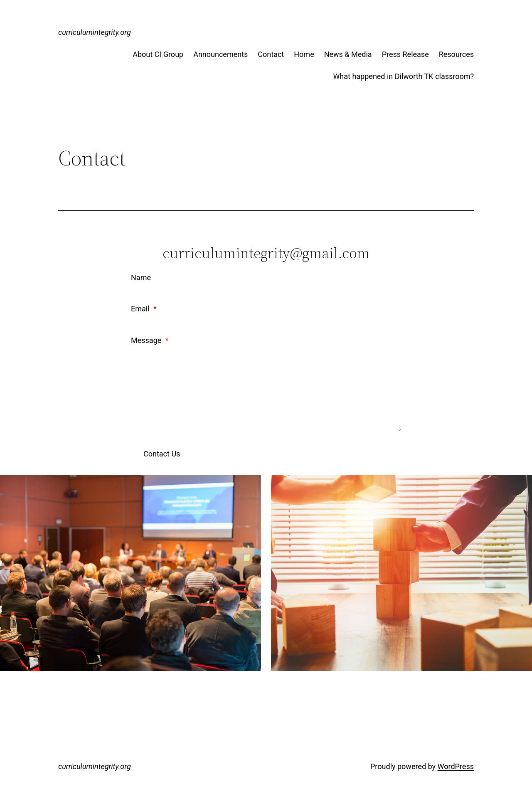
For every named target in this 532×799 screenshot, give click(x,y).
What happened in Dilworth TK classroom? (403, 76)
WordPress (456, 766)
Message (150, 340)
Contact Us (162, 454)
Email (144, 309)
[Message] (266, 390)
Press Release (405, 54)
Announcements (220, 54)
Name (141, 277)
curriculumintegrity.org (95, 32)
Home (304, 54)
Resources (456, 54)
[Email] (266, 323)
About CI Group (158, 54)
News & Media (348, 54)
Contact (271, 54)
